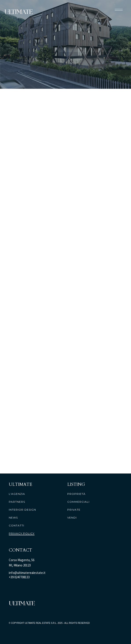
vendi (72, 518)
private (74, 510)
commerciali (78, 502)
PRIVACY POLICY (22, 533)
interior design (22, 510)
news (13, 518)
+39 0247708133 (19, 577)
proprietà (76, 494)
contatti (16, 526)
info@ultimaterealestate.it (27, 573)
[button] (119, 10)
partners (17, 502)
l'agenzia (17, 494)
